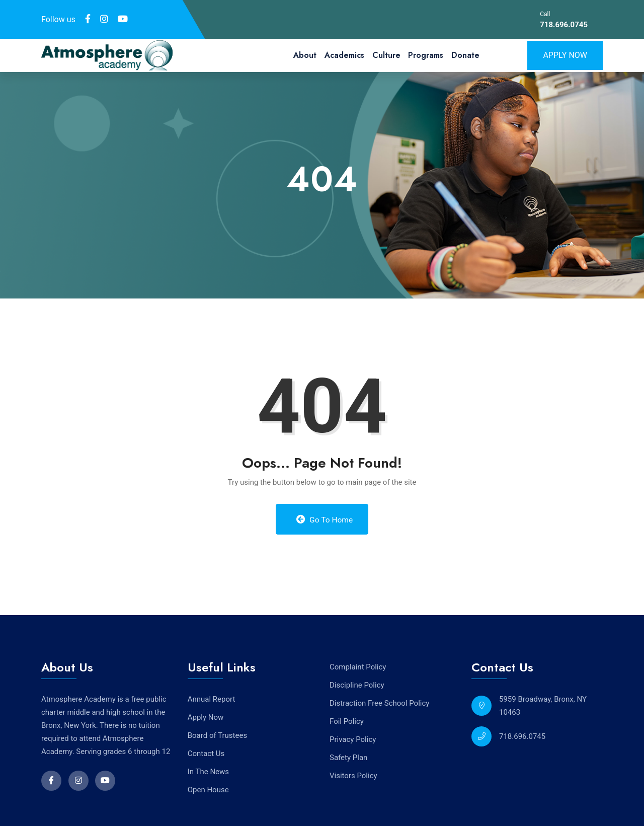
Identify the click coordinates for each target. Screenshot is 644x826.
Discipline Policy (357, 685)
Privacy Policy (353, 739)
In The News (208, 771)
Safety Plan (348, 758)
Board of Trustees (217, 735)
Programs (426, 55)
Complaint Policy (358, 667)
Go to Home (324, 519)
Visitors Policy (353, 776)
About (305, 55)
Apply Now (565, 55)
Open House (208, 789)
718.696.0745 (564, 25)
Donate (465, 55)
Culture (386, 55)
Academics (344, 55)
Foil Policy (347, 721)
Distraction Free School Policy (379, 703)
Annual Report (212, 699)
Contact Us (206, 753)
